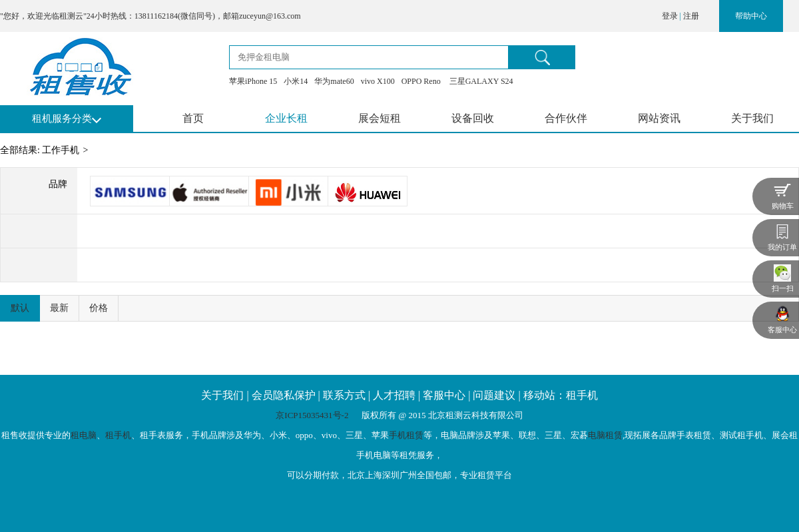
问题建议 (494, 395)
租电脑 (84, 435)
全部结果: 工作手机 (40, 150)
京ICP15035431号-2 (313, 415)
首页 (193, 118)
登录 (670, 16)
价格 (99, 308)
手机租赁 (406, 435)
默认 (20, 308)
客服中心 (444, 395)
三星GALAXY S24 (480, 81)
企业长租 (286, 118)
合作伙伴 (566, 118)
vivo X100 (378, 81)
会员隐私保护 (284, 395)
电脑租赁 (605, 435)
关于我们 (752, 118)
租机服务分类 (62, 119)
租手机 (118, 435)
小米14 (296, 81)
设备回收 (473, 118)
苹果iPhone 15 (253, 81)
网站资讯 (659, 118)
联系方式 (344, 395)
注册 (691, 16)
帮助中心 (751, 16)
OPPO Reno (421, 81)
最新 (59, 308)
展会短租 (380, 118)
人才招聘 (394, 395)
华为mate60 (334, 81)
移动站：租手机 (561, 395)
